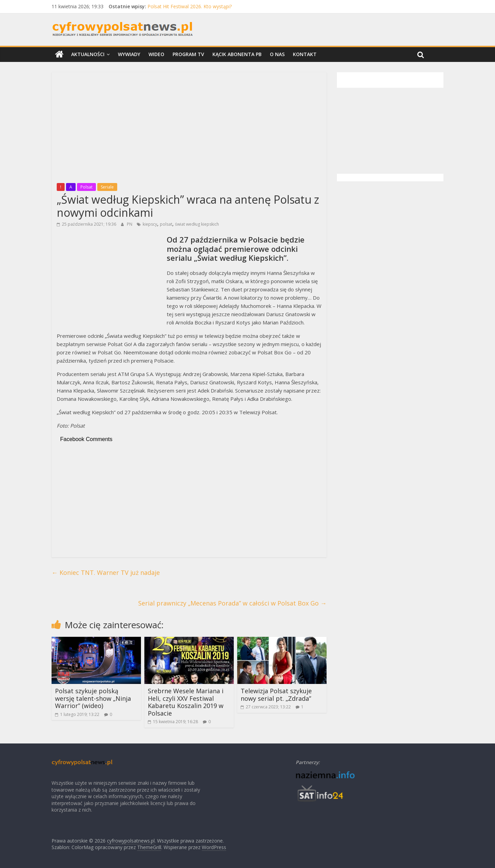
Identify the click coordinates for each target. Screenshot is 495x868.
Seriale (107, 187)
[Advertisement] (189, 126)
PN (130, 224)
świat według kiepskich (197, 224)
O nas (277, 54)
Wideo (156, 54)
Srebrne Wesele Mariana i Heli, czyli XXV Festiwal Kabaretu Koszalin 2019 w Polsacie (186, 702)
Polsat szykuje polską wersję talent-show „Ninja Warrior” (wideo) (93, 698)
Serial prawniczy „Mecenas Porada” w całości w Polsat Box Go (232, 603)
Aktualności (88, 54)
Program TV (188, 54)
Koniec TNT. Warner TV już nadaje (106, 572)
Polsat (86, 187)
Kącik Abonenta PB (237, 54)
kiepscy (150, 224)
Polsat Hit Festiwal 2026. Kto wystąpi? (190, 6)
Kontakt (305, 54)
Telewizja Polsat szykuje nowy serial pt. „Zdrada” (276, 695)
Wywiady (129, 54)
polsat (166, 224)
